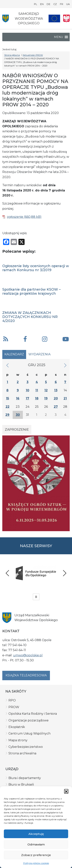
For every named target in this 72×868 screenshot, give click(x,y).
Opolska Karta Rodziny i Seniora (33, 714)
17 (27, 398)
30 (18, 415)
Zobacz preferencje (36, 855)
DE (48, 4)
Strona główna (12, 55)
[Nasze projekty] (54, 18)
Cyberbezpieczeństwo (26, 747)
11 (37, 390)
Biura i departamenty (25, 778)
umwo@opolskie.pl (28, 655)
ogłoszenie (15, 217)
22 (7, 407)
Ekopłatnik (17, 727)
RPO (12, 700)
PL (36, 4)
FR (62, 4)
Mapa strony (18, 740)
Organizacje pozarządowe (29, 720)
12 (46, 390)
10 (27, 390)
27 (56, 407)
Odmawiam (36, 844)
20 (56, 398)
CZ (55, 4)
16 (18, 398)
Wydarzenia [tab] (39, 354)
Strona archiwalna (22, 753)
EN (42, 4)
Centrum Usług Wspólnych (29, 733)
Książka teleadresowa (26, 675)
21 (65, 398)
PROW (14, 707)
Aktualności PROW (33, 55)
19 (46, 398)
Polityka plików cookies (36, 863)
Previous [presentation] (7, 573)
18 (37, 398)
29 (7, 415)
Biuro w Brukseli (21, 785)
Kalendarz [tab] (14, 354)
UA (68, 4)
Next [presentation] (65, 573)
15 (7, 398)
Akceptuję (36, 834)
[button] (66, 791)
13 (56, 390)
